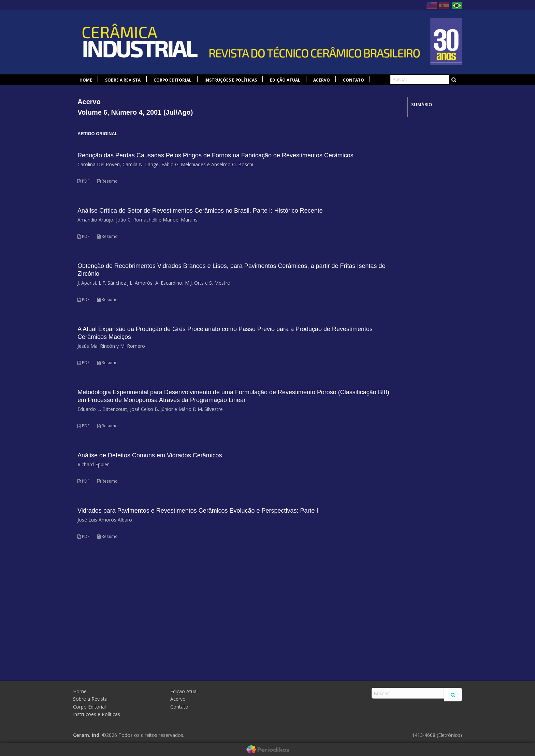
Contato (353, 80)
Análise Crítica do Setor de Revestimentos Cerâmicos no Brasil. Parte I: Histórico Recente (200, 211)
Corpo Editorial (172, 80)
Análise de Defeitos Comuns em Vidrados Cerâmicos (150, 455)
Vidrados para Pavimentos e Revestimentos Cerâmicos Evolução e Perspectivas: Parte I (198, 511)
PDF (83, 181)
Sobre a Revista (123, 80)
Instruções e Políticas (231, 80)
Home (86, 80)
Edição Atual (285, 80)
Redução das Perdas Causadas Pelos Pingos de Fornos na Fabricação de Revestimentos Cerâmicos (215, 155)
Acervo (322, 80)
